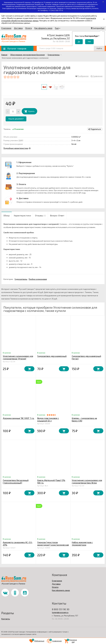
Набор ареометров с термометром (82, 544)
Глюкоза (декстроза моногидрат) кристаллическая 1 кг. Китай (53, 545)
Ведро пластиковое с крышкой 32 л (48, 419)
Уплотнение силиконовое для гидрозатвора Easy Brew (87, 481)
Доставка (18, 28)
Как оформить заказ (43, 28)
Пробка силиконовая (38, 279)
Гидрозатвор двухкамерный (52, 356)
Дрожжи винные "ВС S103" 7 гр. (19, 418)
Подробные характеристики (16, 148)
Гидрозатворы (21, 279)
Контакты (6, 619)
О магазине (6, 28)
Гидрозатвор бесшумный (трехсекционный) (16, 481)
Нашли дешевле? (16, 119)
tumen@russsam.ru (60, 612)
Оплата (29, 28)
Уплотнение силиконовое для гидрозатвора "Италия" (18, 357)
